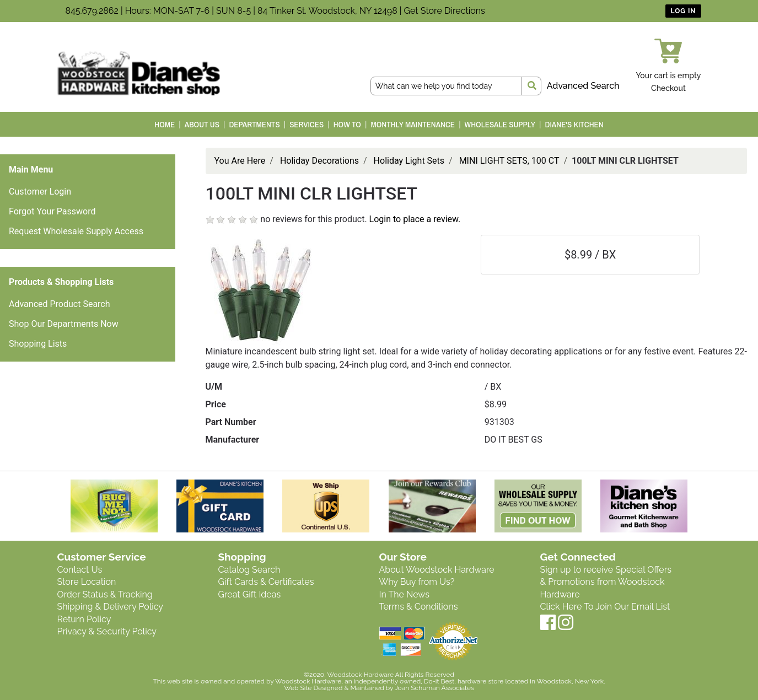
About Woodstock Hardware (437, 570)
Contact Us (80, 570)
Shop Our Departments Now (64, 324)
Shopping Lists (38, 344)
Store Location (87, 582)
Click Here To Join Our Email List (605, 607)
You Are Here (240, 161)
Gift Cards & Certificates (266, 582)
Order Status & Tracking (105, 594)
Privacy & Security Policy (107, 631)
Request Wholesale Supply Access (76, 231)
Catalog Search (249, 570)
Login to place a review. (415, 219)
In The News (404, 594)
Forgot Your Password (52, 211)
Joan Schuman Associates (434, 688)
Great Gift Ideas (250, 594)
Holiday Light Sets (409, 161)
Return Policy (84, 619)
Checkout (668, 88)
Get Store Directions (445, 11)
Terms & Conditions (419, 607)
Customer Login (40, 192)
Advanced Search (583, 86)
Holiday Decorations (319, 161)
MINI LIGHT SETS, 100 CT (509, 161)
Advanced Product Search (60, 304)
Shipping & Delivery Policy (111, 607)
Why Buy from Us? (417, 582)
